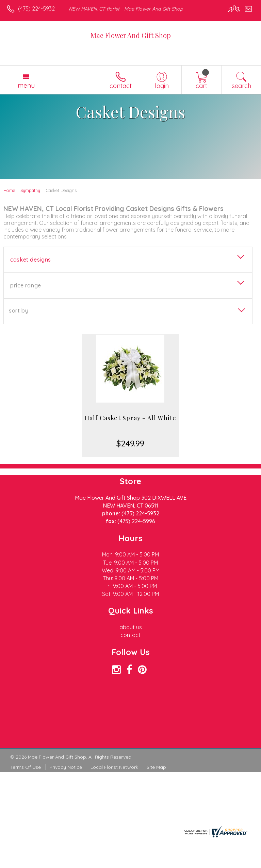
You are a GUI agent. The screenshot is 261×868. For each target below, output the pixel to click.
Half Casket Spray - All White (131, 418)
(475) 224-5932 (36, 8)
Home (9, 190)
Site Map (156, 767)
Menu (26, 85)
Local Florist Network (114, 767)
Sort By (19, 311)
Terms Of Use (26, 767)
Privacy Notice (66, 767)
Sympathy (30, 190)
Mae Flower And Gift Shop (131, 35)
